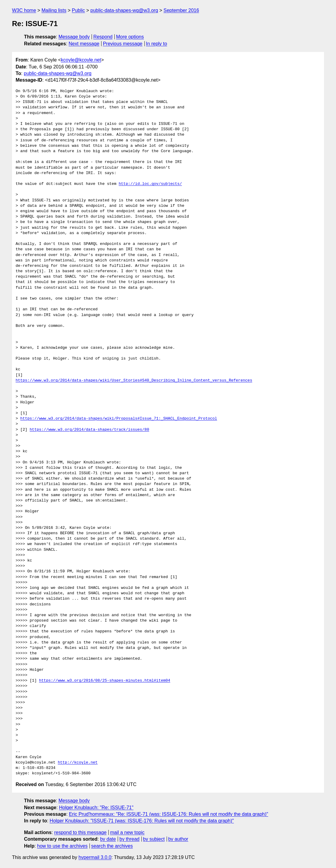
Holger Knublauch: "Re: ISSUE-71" (96, 808)
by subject (154, 839)
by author (178, 839)
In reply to (156, 44)
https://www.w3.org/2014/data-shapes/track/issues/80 (89, 430)
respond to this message (80, 832)
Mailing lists (54, 10)
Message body (74, 37)
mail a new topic (127, 832)
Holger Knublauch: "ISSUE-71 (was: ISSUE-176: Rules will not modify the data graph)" (142, 821)
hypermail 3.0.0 (95, 857)
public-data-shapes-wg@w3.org (124, 10)
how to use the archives (62, 846)
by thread (130, 839)
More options (130, 37)
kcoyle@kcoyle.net (81, 60)
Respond (103, 37)
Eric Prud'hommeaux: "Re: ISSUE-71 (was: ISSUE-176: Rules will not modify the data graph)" (168, 814)
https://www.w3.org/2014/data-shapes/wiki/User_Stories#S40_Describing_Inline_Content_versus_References (134, 381)
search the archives (112, 846)
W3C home (24, 10)
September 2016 (181, 10)
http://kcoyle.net (78, 763)
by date (108, 839)
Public (78, 10)
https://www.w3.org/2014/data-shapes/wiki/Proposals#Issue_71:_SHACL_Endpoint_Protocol (119, 419)
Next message (84, 44)
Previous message (123, 44)
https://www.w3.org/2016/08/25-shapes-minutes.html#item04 (105, 681)
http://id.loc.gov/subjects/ (150, 184)
